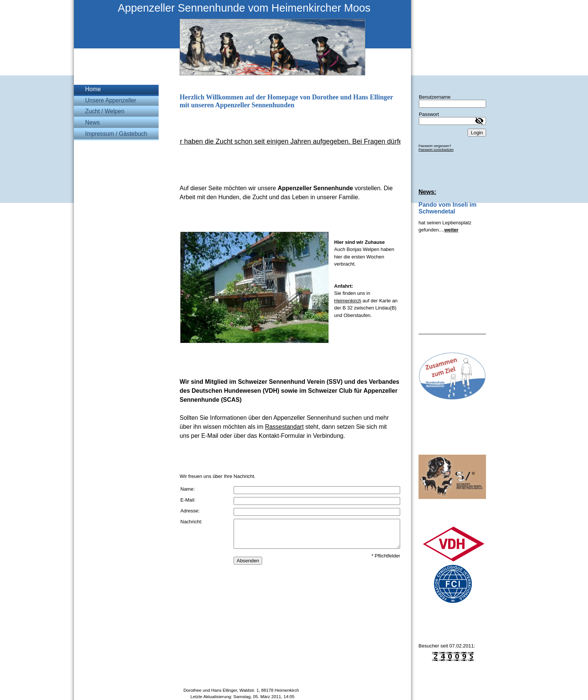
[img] (242, 38)
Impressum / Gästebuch (116, 134)
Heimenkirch (348, 301)
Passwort (429, 114)
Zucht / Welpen (105, 111)
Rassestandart (284, 427)
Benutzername (435, 97)
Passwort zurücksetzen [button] (436, 150)
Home (93, 89)
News (92, 122)
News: (427, 192)
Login (477, 133)
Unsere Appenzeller (111, 100)
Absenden (248, 561)
